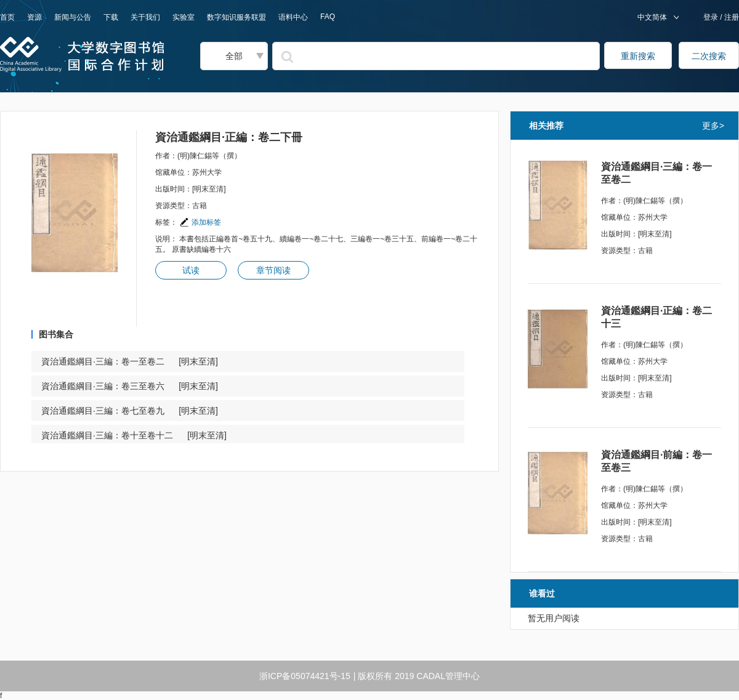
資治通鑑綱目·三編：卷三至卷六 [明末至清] (130, 386)
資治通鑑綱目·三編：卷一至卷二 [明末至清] (130, 361)
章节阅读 (273, 270)
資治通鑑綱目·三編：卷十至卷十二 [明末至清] (134, 435)
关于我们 (145, 17)
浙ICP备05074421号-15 (305, 676)
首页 (7, 17)
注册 (731, 17)
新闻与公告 (73, 17)
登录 (712, 17)
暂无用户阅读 (554, 618)
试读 (191, 270)
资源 (34, 17)
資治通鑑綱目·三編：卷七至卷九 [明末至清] (130, 411)
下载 (111, 17)
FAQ (328, 17)
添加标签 (200, 222)
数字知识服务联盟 (236, 17)
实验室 (184, 17)
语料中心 (293, 17)
